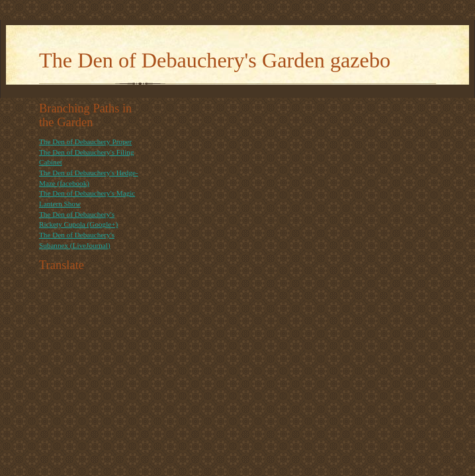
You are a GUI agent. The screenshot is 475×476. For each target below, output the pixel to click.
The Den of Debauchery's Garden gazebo (215, 60)
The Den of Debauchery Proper (85, 141)
